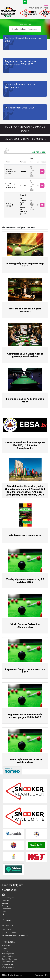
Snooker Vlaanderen (9, 959)
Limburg (5, 951)
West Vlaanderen (8, 967)
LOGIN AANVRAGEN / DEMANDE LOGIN (25, 129)
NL (3, 914)
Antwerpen (6, 945)
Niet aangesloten (8, 953)
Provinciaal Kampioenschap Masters (11, 171)
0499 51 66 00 (9, 933)
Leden (4, 911)
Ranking (5, 903)
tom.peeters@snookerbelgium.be (15, 935)
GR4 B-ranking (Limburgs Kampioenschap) (11, 186)
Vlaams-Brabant (7, 964)
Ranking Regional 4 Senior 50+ (9, 205)
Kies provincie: (26, 24)
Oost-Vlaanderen (8, 956)
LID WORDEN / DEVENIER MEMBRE (25, 139)
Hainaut (5, 948)
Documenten (6, 909)
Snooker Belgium (8, 898)
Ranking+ (5, 906)
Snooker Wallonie (8, 962)
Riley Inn (23, 186)
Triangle (23, 171)
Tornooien (6, 900)
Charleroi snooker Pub (23, 197)
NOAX (46, 975)
